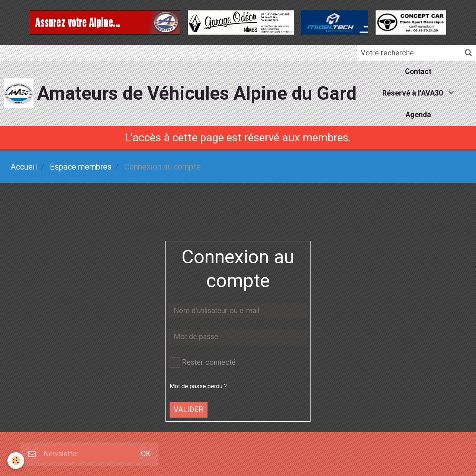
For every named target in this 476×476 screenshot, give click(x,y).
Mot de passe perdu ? (198, 386)
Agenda (418, 115)
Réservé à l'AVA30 (414, 93)
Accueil (24, 167)
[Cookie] (16, 461)
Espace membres (81, 167)
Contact (418, 72)
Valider (189, 410)
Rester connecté (203, 363)
